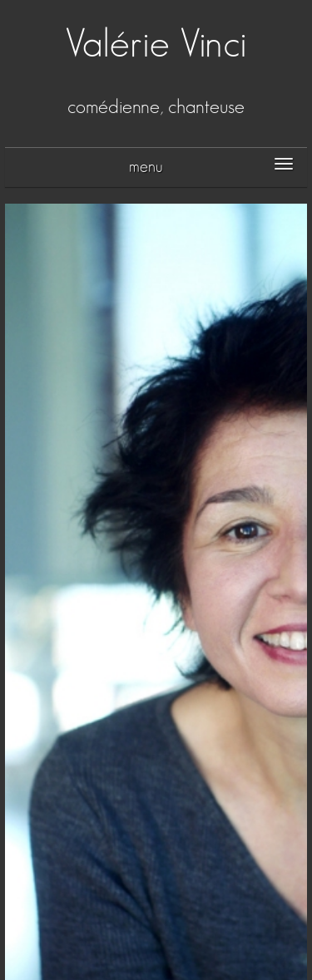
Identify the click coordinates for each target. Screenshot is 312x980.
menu (146, 167)
